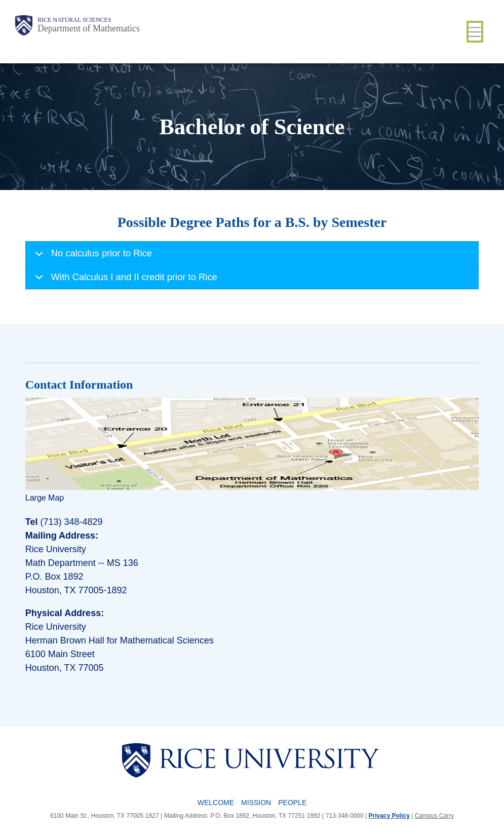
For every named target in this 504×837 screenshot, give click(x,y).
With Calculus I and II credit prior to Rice (124, 280)
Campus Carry (434, 816)
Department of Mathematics (89, 28)
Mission (256, 803)
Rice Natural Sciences (74, 20)
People (292, 803)
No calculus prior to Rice (92, 257)
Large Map (45, 498)
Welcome (216, 803)
